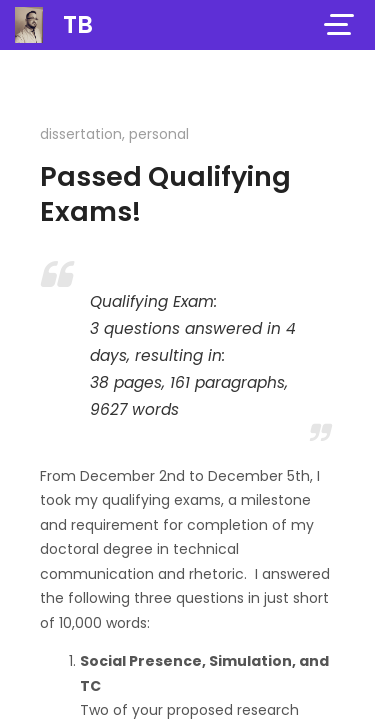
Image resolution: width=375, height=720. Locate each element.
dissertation (81, 134)
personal (159, 134)
